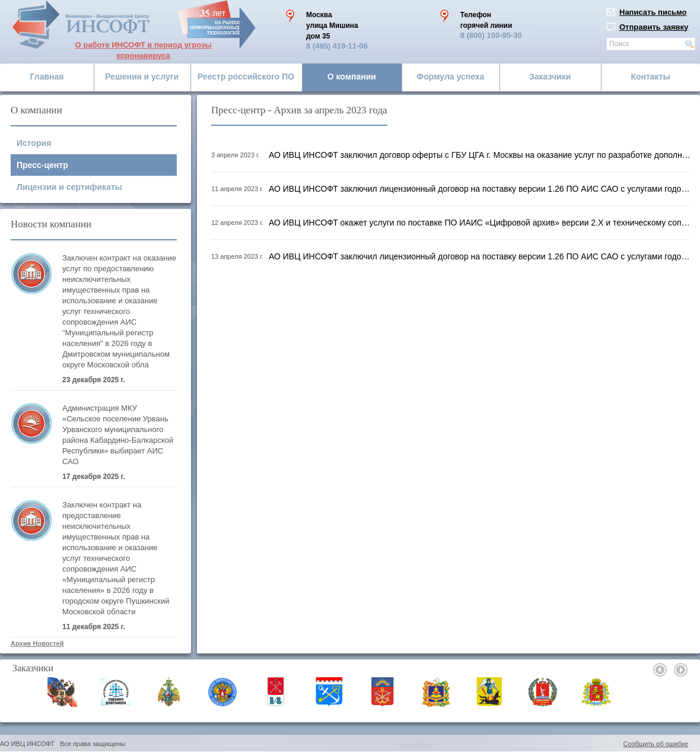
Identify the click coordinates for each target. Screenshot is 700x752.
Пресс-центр (42, 165)
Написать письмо (653, 12)
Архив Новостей (37, 643)
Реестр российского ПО (246, 77)
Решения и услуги (142, 77)
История (34, 143)
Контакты (650, 77)
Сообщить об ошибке (656, 744)
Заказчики (550, 77)
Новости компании (51, 224)
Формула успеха (450, 77)
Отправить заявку (654, 27)
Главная (47, 77)
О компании (352, 77)
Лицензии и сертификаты (69, 187)
